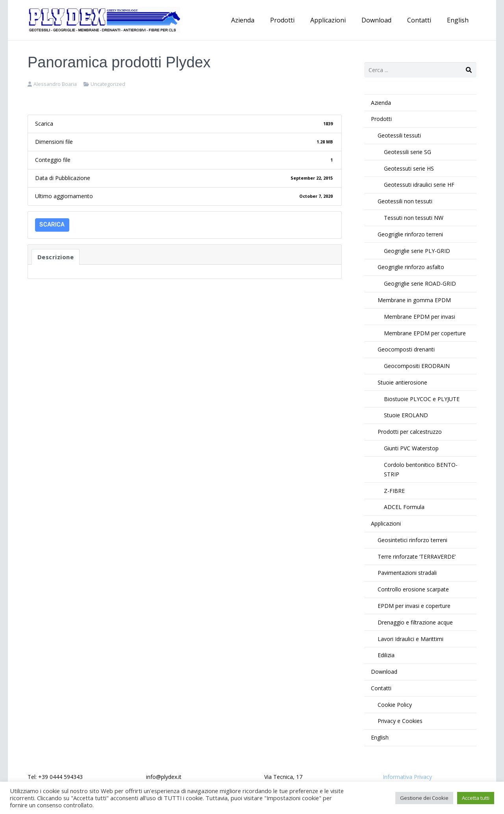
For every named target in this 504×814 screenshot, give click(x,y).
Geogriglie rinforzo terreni (410, 234)
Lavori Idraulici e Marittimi (410, 639)
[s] (420, 70)
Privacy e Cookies (400, 721)
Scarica (52, 225)
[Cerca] (469, 70)
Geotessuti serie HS (409, 168)
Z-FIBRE (394, 491)
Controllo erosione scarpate (413, 589)
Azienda (381, 103)
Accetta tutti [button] (476, 798)
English (380, 737)
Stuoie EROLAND (406, 415)
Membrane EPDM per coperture (425, 333)
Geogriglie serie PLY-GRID (417, 251)
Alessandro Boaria (55, 84)
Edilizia (386, 655)
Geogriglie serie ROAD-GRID (420, 283)
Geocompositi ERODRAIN (417, 366)
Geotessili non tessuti (405, 201)
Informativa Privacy (407, 777)
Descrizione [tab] (56, 257)
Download (384, 672)
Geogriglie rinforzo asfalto (411, 267)
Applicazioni (386, 523)
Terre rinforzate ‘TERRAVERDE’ (417, 557)
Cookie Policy (395, 705)
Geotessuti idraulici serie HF (419, 185)
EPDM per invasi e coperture (414, 606)
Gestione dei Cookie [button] (424, 798)
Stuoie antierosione (402, 382)
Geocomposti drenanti (406, 349)
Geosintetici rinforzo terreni (412, 540)
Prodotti (381, 119)
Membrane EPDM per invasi (420, 317)
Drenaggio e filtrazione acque (415, 622)
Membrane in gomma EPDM (414, 300)
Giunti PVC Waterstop (411, 448)
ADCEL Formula (404, 507)
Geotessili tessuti (399, 135)
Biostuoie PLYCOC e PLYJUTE (422, 399)
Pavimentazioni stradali (407, 573)
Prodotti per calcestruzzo (410, 432)
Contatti (381, 688)
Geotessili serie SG (408, 152)
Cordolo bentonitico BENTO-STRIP (421, 469)
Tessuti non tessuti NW (414, 218)
